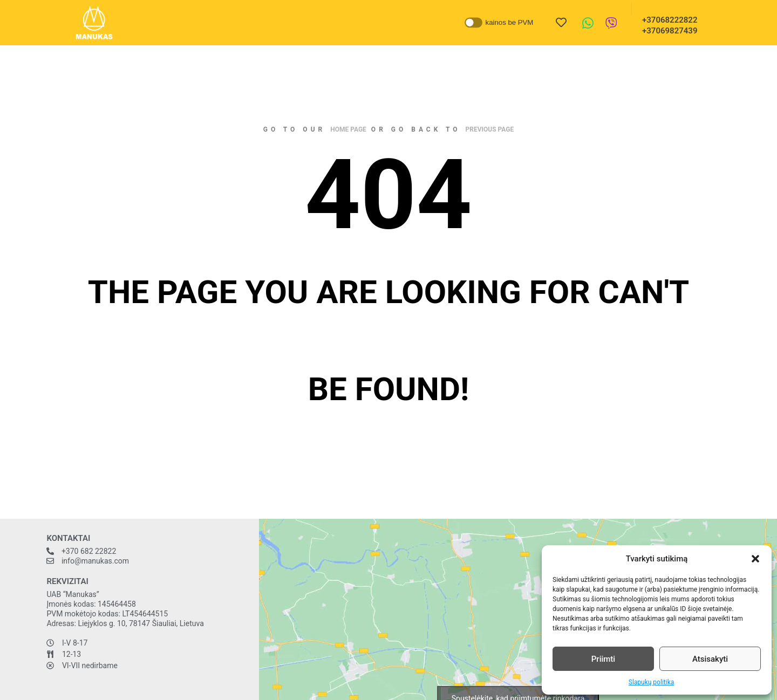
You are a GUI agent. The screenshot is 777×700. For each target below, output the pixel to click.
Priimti (603, 659)
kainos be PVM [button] (510, 22)
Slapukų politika (651, 682)
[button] (755, 559)
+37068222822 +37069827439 (666, 25)
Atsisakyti (710, 659)
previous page (490, 129)
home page (348, 129)
